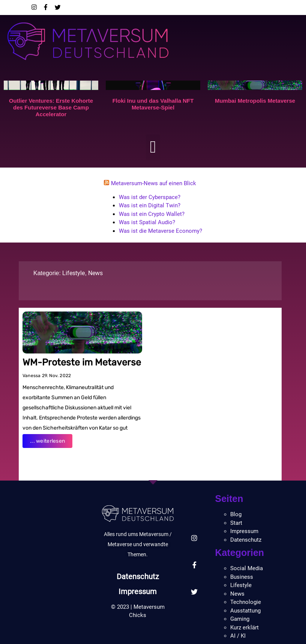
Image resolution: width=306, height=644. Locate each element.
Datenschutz (138, 577)
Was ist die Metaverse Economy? (160, 231)
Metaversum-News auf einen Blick (154, 183)
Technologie (246, 602)
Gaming (240, 619)
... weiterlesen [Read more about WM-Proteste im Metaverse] (47, 441)
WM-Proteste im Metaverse (82, 362)
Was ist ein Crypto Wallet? (152, 214)
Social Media (247, 568)
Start (236, 523)
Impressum (138, 592)
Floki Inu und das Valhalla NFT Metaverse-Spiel (153, 104)
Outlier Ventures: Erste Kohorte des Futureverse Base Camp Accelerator (51, 107)
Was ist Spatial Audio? (147, 222)
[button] (153, 147)
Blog (236, 514)
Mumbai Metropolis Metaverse (255, 101)
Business (242, 577)
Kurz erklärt (244, 628)
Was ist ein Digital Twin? (150, 205)
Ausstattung (245, 611)
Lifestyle (73, 273)
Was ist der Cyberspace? (150, 197)
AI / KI (238, 636)
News (95, 273)
